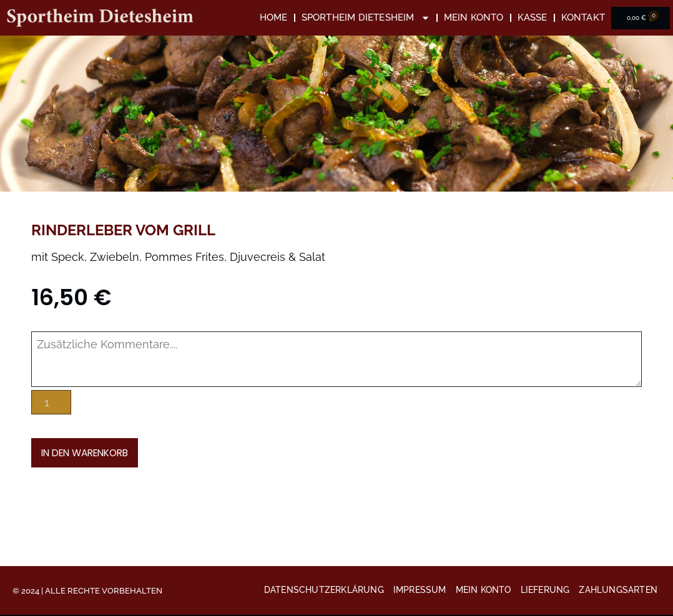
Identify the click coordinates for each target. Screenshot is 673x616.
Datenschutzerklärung (324, 591)
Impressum (420, 591)
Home (274, 17)
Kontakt (583, 17)
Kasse (533, 17)
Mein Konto (474, 17)
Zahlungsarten (618, 591)
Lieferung (545, 591)
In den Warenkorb (90, 452)
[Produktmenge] (52, 401)
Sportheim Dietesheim (366, 18)
